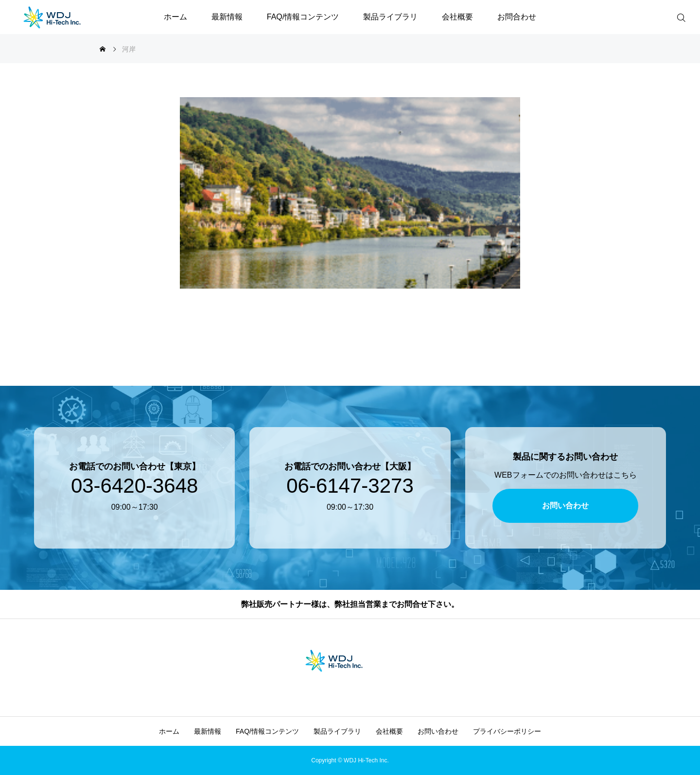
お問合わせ (517, 17)
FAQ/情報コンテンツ (303, 17)
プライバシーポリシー (507, 731)
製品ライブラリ (390, 17)
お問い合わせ (438, 731)
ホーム (175, 17)
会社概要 (457, 17)
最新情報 (227, 17)
